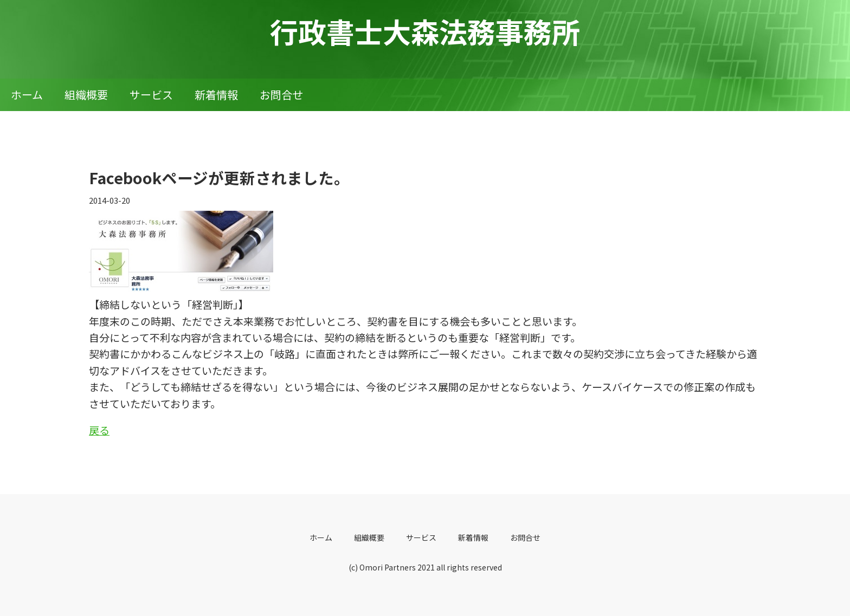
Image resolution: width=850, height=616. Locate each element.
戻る (99, 430)
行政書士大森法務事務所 (425, 31)
